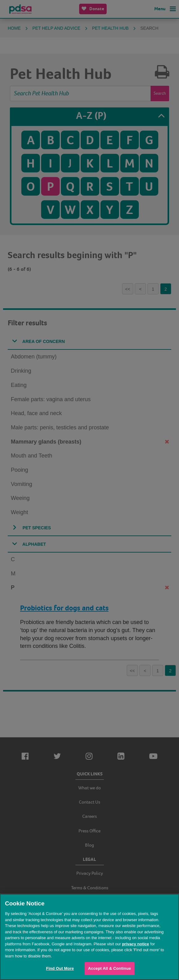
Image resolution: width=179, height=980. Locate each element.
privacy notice (136, 944)
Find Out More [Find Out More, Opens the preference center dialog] (60, 968)
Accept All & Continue (110, 968)
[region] (90, 937)
